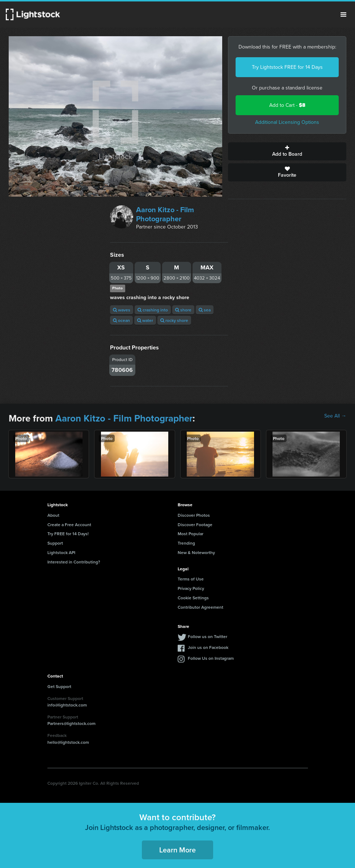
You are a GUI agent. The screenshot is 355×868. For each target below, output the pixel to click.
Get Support (59, 686)
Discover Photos (194, 515)
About (53, 515)
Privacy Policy (191, 588)
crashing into (153, 310)
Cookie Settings (193, 598)
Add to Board (287, 151)
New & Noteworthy (196, 552)
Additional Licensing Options (287, 122)
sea (205, 310)
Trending (186, 543)
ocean (121, 320)
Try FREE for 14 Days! (68, 534)
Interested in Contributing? (74, 562)
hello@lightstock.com (68, 742)
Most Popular (191, 534)
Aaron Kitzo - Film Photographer (165, 214)
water (145, 320)
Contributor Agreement (200, 607)
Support (55, 543)
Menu (343, 14)
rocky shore (174, 320)
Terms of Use (191, 579)
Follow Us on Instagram (211, 658)
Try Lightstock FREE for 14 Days (287, 67)
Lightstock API (61, 552)
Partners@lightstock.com (71, 723)
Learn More (177, 850)
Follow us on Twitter (208, 636)
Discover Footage (195, 525)
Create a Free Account (69, 525)
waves (122, 310)
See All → (335, 416)
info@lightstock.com (67, 705)
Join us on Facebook (208, 647)
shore (183, 310)
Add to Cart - (287, 105)
